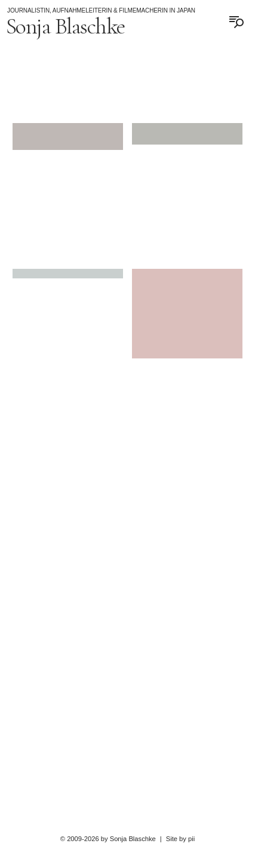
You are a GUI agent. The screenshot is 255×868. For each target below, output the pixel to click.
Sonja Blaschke (65, 26)
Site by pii (181, 839)
